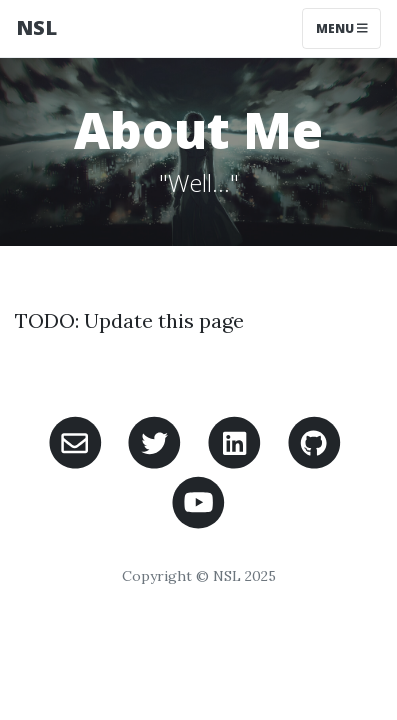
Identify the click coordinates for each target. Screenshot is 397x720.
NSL (36, 27)
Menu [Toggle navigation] (342, 28)
